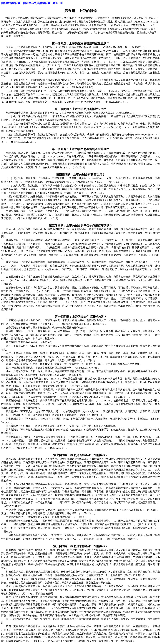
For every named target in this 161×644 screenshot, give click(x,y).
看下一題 (58, 3)
